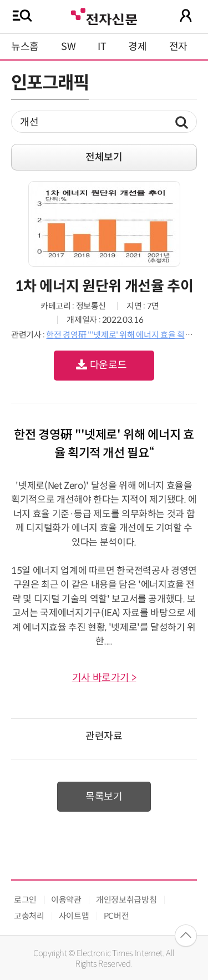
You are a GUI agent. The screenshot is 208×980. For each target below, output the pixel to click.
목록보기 (104, 797)
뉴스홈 (25, 47)
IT (102, 47)
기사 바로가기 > (104, 678)
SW (68, 47)
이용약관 (66, 900)
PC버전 (116, 916)
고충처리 (29, 916)
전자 (178, 47)
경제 (137, 47)
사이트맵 (74, 916)
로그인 (25, 900)
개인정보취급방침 (126, 900)
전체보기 (104, 157)
